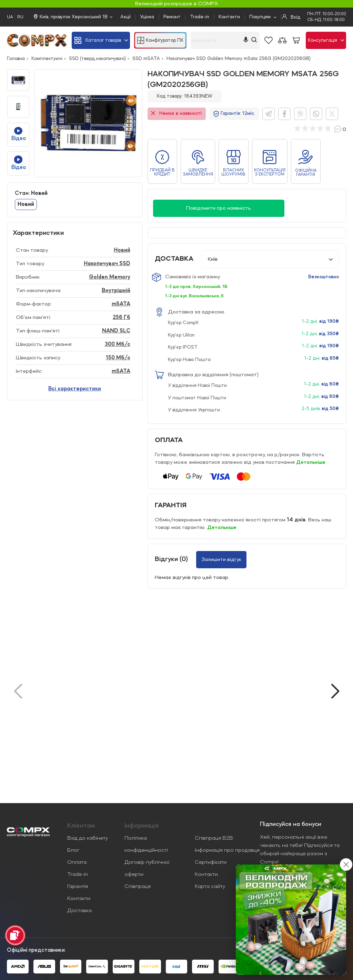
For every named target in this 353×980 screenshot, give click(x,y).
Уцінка (147, 17)
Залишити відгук (221, 559)
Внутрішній (116, 291)
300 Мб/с (118, 344)
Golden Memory (110, 277)
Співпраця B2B (214, 838)
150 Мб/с (118, 358)
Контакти (229, 17)
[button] (335, 691)
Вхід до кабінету (88, 838)
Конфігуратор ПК (160, 40)
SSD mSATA (146, 59)
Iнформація (142, 826)
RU (20, 17)
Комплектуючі (47, 59)
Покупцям (260, 17)
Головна (16, 59)
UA (10, 17)
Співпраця (138, 887)
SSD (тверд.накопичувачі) (97, 59)
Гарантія (78, 887)
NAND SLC (116, 331)
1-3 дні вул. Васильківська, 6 (197, 296)
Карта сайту (210, 887)
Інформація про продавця (227, 850)
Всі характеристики (75, 389)
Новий (26, 204)
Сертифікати (211, 862)
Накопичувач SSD (107, 264)
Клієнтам (81, 826)
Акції (125, 17)
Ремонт (172, 17)
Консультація (326, 40)
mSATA (121, 304)
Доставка (79, 911)
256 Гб (122, 318)
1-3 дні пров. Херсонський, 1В (198, 287)
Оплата (77, 862)
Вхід (291, 17)
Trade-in (200, 17)
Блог (73, 850)
